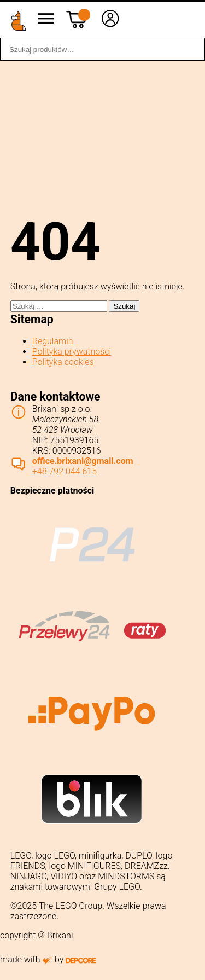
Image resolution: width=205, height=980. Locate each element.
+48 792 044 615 (65, 471)
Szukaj (191, 49)
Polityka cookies (63, 362)
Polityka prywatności (72, 352)
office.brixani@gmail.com (83, 461)
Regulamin (53, 341)
